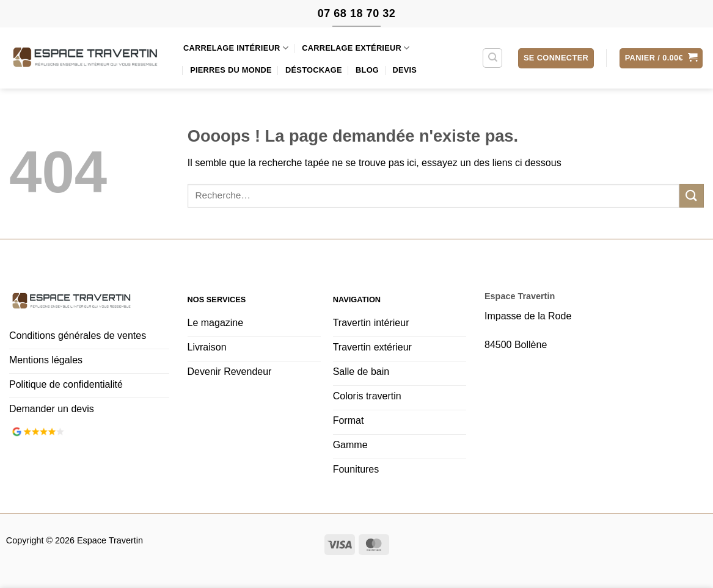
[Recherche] (492, 58)
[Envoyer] (692, 196)
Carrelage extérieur (356, 48)
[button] (556, 58)
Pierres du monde (231, 70)
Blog (367, 70)
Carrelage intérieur (236, 48)
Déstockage (314, 70)
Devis (404, 70)
